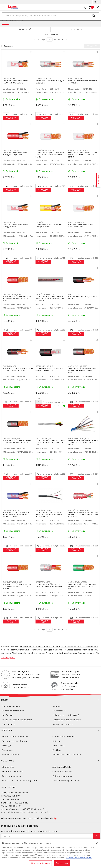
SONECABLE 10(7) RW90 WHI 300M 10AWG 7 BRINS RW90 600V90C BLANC (82, 155)
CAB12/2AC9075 (43, 582)
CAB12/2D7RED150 (11, 150)
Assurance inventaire (12, 772)
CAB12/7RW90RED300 (12, 582)
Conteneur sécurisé (12, 776)
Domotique (7, 750)
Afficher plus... (8, 657)
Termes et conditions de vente (17, 720)
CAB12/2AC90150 (43, 79)
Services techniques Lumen (66, 781)
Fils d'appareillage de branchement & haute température (39, 653)
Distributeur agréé (70, 671)
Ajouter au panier (11, 118)
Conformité (8, 715)
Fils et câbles (59, 746)
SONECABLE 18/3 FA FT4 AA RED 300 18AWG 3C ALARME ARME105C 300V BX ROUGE (83, 515)
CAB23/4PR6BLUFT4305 (79, 438)
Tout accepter (62, 863)
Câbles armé (73, 653)
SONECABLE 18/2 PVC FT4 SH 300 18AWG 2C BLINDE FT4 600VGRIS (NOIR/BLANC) (49, 515)
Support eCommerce (63, 724)
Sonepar (57, 706)
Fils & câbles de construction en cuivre (80, 646)
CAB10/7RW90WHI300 (78, 150)
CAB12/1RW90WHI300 (78, 222)
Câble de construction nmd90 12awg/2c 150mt (49, 226)
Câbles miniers (88, 653)
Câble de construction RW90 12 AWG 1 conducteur (82, 226)
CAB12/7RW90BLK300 (12, 438)
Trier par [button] (74, 29)
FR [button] (95, 2)
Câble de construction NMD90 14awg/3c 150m (16, 226)
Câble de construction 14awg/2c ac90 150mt (83, 82)
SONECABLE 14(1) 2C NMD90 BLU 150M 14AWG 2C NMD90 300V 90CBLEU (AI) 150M (16, 515)
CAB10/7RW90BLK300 (78, 366)
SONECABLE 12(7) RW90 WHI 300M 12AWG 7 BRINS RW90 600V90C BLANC (50, 155)
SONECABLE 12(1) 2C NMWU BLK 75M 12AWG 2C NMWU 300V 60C (18, 369)
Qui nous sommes (11, 706)
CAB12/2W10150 (75, 294)
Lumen (50, 700)
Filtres (25, 29)
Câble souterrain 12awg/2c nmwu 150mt (83, 298)
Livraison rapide (19, 685)
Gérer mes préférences (40, 863)
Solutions (50, 761)
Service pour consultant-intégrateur (20, 781)
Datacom (57, 741)
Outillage (57, 750)
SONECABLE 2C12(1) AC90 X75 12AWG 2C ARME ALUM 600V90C (49, 585)
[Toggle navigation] (3, 7)
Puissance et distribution (14, 741)
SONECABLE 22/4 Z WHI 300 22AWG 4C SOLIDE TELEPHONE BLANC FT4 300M (50, 443)
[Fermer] (97, 843)
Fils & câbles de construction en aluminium (40, 646)
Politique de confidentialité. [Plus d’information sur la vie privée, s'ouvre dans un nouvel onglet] (79, 858)
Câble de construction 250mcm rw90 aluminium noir (50, 369)
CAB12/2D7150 (42, 222)
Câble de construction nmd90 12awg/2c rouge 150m (16, 154)
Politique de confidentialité (66, 715)
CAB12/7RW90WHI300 (45, 150)
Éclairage (6, 746)
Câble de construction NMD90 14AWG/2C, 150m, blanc (16, 82)
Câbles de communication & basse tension (22, 650)
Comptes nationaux (62, 772)
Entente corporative (62, 776)
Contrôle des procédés (64, 737)
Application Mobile (62, 767)
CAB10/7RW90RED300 (12, 294)
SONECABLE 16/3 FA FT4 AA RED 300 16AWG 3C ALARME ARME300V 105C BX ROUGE (50, 299)
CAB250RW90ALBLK (44, 366)
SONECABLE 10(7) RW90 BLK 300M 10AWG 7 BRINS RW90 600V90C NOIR (82, 370)
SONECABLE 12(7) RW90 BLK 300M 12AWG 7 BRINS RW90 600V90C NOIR (17, 443)
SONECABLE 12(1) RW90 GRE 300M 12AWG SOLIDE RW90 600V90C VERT (82, 586)
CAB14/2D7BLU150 (11, 510)
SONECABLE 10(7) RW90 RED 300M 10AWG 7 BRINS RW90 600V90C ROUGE (17, 299)
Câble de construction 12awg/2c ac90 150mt (50, 82)
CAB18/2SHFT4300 (44, 510)
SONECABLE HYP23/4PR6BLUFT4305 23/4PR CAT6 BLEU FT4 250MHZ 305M (83, 443)
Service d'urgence (20, 671)
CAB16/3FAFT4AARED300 (46, 294)
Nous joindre (8, 724)
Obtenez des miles (70, 683)
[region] (50, 854)
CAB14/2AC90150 (76, 79)
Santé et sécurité (10, 755)
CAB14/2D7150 (9, 79)
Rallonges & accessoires (54, 650)
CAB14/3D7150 (9, 222)
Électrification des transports (67, 755)
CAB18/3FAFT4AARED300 (79, 510)
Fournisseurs (59, 711)
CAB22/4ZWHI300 (44, 438)
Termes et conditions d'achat (67, 720)
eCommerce (8, 767)
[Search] (50, 15)
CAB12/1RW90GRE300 (78, 582)
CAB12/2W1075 (9, 366)
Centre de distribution (13, 711)
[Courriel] (47, 836)
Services (50, 730)
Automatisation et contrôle (15, 737)
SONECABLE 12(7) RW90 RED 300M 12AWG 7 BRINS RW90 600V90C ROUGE (17, 586)
